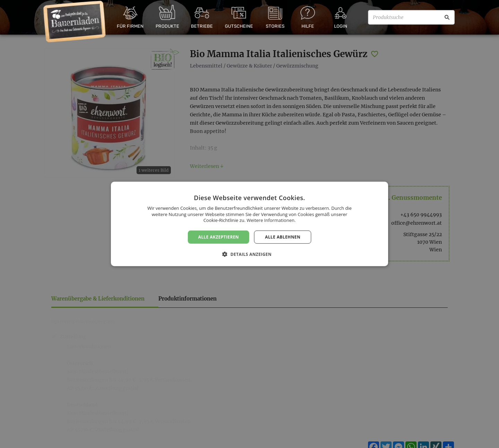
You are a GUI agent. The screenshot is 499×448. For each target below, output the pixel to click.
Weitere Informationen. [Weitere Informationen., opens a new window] (271, 220)
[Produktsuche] (411, 17)
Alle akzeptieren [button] (219, 237)
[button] (249, 254)
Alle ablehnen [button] (283, 237)
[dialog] (249, 224)
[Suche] (447, 17)
